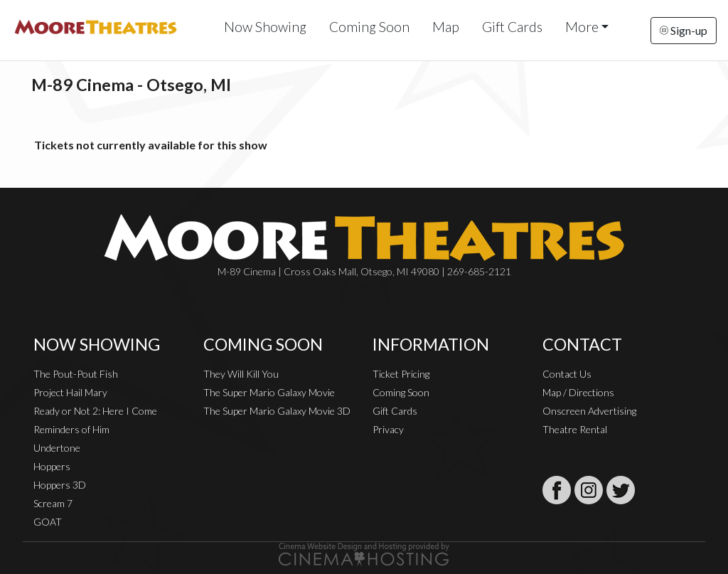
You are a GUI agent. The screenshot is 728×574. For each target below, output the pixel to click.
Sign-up (684, 30)
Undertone (57, 448)
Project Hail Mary (70, 392)
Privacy (388, 429)
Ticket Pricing (401, 374)
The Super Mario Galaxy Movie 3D (277, 411)
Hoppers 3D (60, 485)
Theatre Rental (575, 429)
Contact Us (567, 374)
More (582, 27)
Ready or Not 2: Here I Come (95, 411)
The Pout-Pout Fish (76, 374)
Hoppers (52, 466)
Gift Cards (512, 27)
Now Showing (265, 27)
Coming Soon (369, 27)
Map (446, 27)
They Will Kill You (241, 374)
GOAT (48, 522)
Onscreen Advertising (589, 411)
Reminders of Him (71, 429)
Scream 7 (53, 503)
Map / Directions (578, 392)
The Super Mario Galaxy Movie (269, 392)
